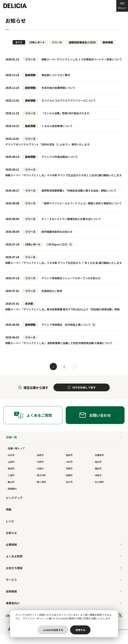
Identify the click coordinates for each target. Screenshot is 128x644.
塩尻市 (68, 455)
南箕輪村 (11, 489)
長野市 (39, 455)
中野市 (39, 462)
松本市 (10, 455)
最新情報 (108, 42)
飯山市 (10, 482)
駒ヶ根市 (40, 482)
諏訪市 (97, 468)
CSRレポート (37, 42)
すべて (19, 42)
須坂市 (97, 475)
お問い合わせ (95, 415)
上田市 (10, 462)
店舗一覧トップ (15, 448)
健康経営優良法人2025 (82, 42)
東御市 (10, 468)
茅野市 (68, 468)
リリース (57, 42)
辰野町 (68, 475)
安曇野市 (98, 455)
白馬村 (39, 468)
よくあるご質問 (33, 415)
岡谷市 (97, 462)
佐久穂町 (98, 482)
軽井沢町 (40, 475)
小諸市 (10, 475)
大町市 (68, 462)
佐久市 (68, 482)
